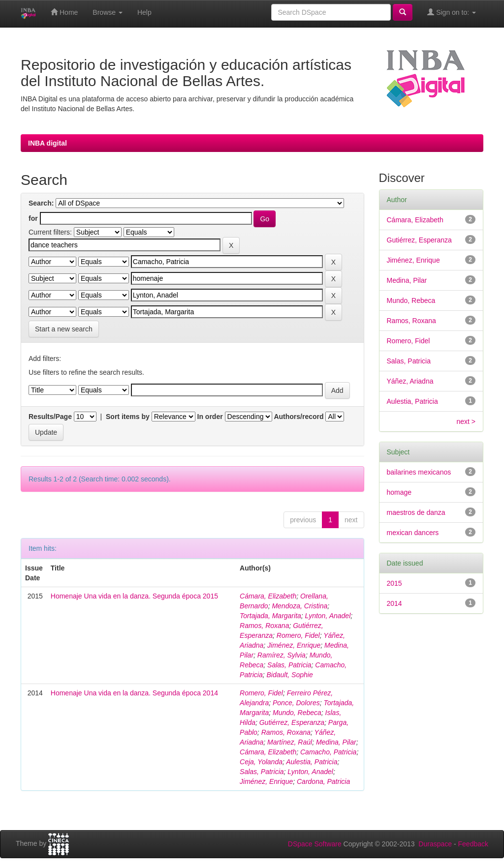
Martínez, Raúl (290, 742)
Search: (41, 203)
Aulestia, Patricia (312, 762)
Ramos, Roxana (264, 626)
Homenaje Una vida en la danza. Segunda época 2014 (134, 693)
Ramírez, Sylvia (282, 655)
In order (210, 417)
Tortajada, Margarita (270, 616)
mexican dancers (413, 533)
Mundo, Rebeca (297, 713)
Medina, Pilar (336, 742)
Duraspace (435, 844)
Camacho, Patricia (328, 752)
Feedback (473, 844)
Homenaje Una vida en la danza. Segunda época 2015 (134, 596)
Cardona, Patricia (323, 781)
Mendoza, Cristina (299, 606)
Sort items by (128, 417)
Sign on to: (452, 12)
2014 (394, 603)
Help (144, 12)
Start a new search (64, 329)
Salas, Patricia (289, 665)
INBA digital (47, 143)
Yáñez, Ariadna (410, 381)
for (33, 218)
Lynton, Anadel (328, 616)
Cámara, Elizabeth (268, 596)
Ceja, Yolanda (261, 762)
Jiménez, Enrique (294, 645)
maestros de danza (416, 512)
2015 (394, 583)
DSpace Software (315, 844)
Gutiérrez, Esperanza (292, 722)
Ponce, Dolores (296, 703)
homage (399, 492)
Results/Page (50, 417)
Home (64, 12)
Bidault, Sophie (290, 675)
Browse (108, 12)
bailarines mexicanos (419, 472)
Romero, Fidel (298, 635)
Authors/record (299, 417)
